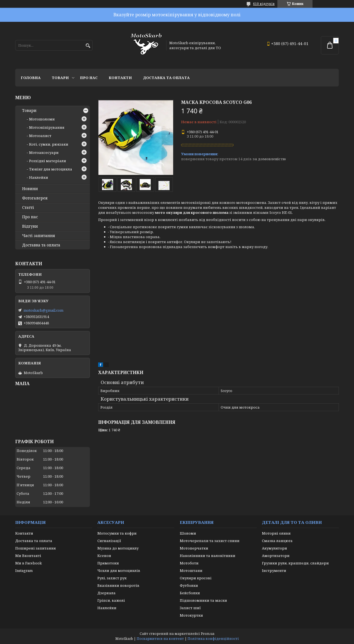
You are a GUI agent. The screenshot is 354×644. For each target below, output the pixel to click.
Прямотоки (108, 563)
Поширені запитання (36, 548)
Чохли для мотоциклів (119, 571)
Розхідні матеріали (48, 161)
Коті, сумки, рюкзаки (49, 144)
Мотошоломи (42, 119)
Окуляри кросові (196, 578)
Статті (28, 207)
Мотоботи (189, 563)
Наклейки (39, 177)
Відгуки (30, 226)
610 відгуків (264, 4)
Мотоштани (191, 571)
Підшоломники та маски (203, 600)
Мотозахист (40, 136)
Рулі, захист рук (112, 578)
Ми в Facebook (28, 563)
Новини (30, 189)
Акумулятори (274, 548)
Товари (60, 78)
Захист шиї (190, 608)
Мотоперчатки (194, 548)
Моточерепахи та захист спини (210, 541)
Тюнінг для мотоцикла (51, 169)
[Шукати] (88, 46)
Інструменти (274, 571)
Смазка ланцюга (277, 541)
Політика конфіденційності (213, 639)
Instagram (24, 571)
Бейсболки (190, 593)
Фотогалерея (35, 198)
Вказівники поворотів (118, 585)
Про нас (89, 78)
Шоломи (188, 533)
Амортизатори (276, 556)
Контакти (120, 78)
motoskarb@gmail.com (43, 310)
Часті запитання (39, 236)
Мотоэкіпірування (47, 127)
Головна (31, 78)
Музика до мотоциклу (118, 548)
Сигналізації (109, 541)
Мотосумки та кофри (117, 533)
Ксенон (104, 556)
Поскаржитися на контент (160, 639)
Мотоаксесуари (44, 153)
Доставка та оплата (166, 78)
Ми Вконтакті (28, 556)
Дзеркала (106, 593)
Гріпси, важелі (111, 600)
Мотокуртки (191, 615)
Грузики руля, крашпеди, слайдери (295, 563)
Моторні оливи (276, 533)
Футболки (189, 585)
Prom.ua (208, 634)
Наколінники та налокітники (208, 556)
